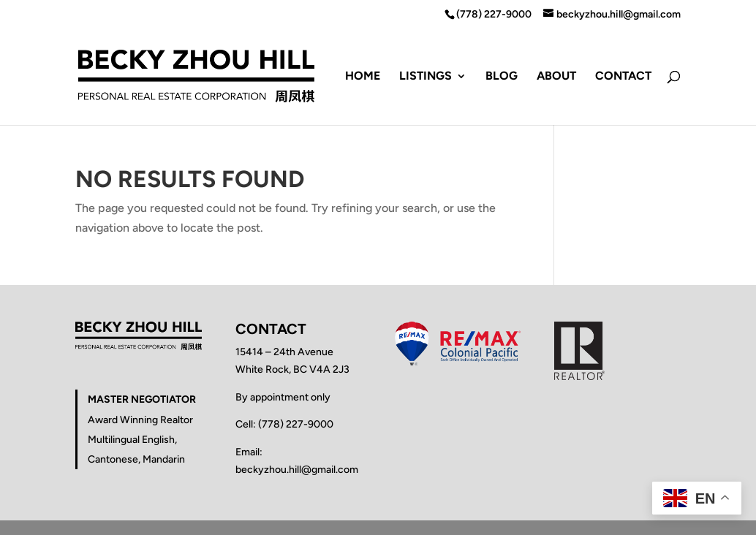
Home (363, 77)
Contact (623, 77)
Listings (426, 77)
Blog (502, 77)
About (556, 77)
